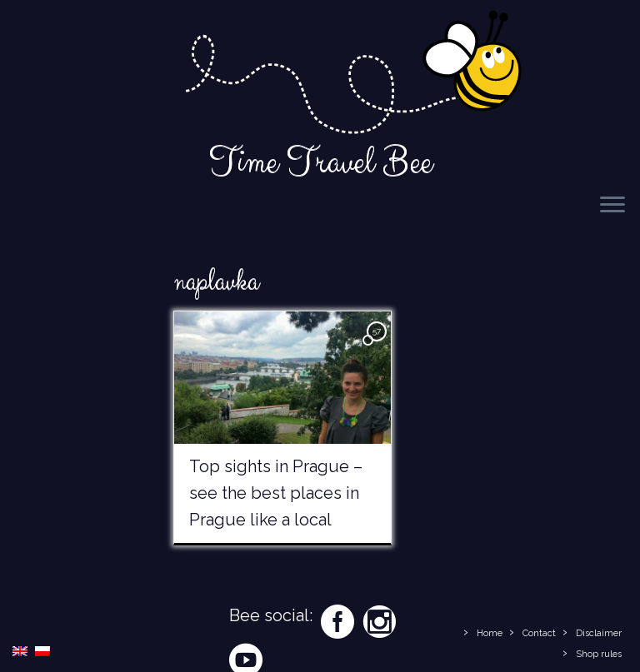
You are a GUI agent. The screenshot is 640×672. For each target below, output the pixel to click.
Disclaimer (599, 633)
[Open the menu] (612, 206)
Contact (539, 633)
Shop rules (599, 654)
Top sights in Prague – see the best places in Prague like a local (276, 493)
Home (490, 633)
